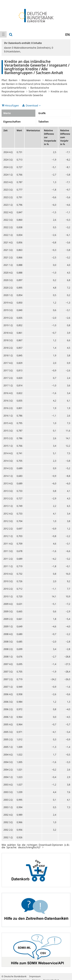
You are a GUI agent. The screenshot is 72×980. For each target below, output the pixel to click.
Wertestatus (33, 130)
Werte (7, 113)
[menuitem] (3, 34)
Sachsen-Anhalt (38, 91)
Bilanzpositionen (31, 80)
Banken (13, 80)
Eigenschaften (12, 122)
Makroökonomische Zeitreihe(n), (32, 48)
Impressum (35, 976)
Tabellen (43, 122)
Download (32, 105)
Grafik (42, 113)
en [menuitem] (68, 34)
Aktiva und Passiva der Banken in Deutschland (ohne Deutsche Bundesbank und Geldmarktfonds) (34, 84)
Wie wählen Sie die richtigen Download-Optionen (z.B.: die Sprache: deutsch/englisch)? (36, 846)
